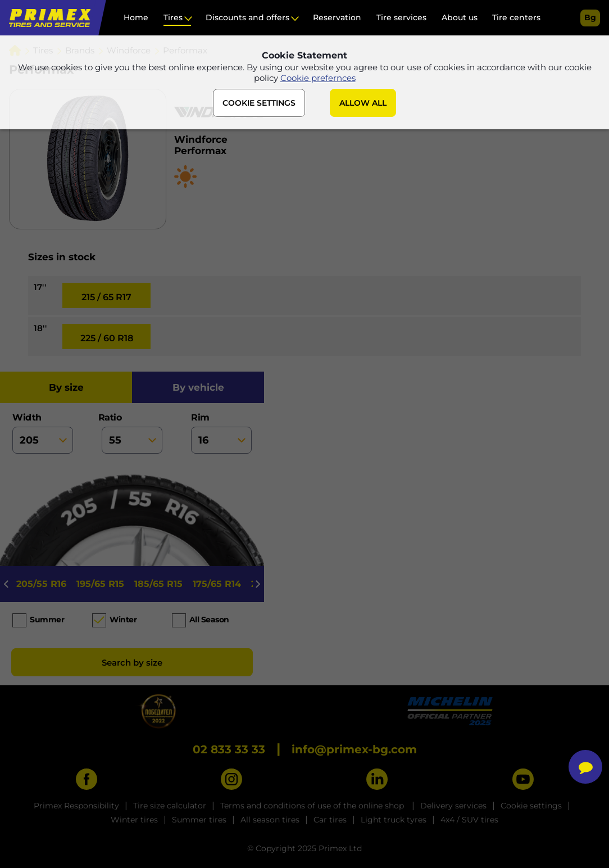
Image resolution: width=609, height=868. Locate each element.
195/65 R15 (100, 584)
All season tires (270, 820)
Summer (47, 620)
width (43, 433)
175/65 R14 (217, 584)
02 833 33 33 (229, 749)
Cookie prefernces (318, 78)
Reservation (337, 17)
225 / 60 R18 (107, 338)
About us (460, 17)
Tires (173, 17)
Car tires (330, 820)
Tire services (401, 17)
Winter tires (134, 820)
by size (66, 387)
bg (590, 17)
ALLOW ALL (363, 103)
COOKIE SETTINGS (259, 103)
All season (209, 620)
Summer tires (199, 820)
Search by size (132, 663)
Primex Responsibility (76, 806)
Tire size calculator (170, 806)
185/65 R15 (158, 584)
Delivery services (453, 806)
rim (221, 433)
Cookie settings (531, 806)
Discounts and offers (247, 17)
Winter (123, 620)
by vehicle (198, 387)
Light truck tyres (394, 820)
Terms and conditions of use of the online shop (313, 806)
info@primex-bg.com (354, 749)
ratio (132, 433)
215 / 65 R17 (106, 297)
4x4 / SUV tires (469, 820)
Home (136, 17)
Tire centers (516, 17)
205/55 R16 (41, 584)
